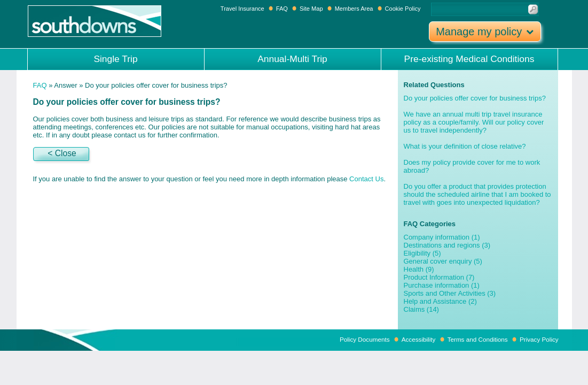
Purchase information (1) (442, 285)
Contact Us (366, 179)
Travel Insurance (243, 9)
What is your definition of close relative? (465, 146)
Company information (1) (442, 237)
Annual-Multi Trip (292, 59)
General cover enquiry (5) (443, 261)
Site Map (311, 9)
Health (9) (419, 269)
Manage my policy (485, 32)
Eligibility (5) (422, 253)
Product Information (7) (439, 277)
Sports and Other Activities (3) (450, 293)
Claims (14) (421, 309)
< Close (62, 153)
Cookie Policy (403, 9)
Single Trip (115, 59)
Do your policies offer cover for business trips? (475, 98)
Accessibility (419, 339)
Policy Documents (365, 339)
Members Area (354, 9)
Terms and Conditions (478, 339)
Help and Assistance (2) (440, 301)
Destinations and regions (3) (447, 245)
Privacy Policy (539, 339)
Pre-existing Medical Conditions (469, 59)
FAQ (282, 9)
